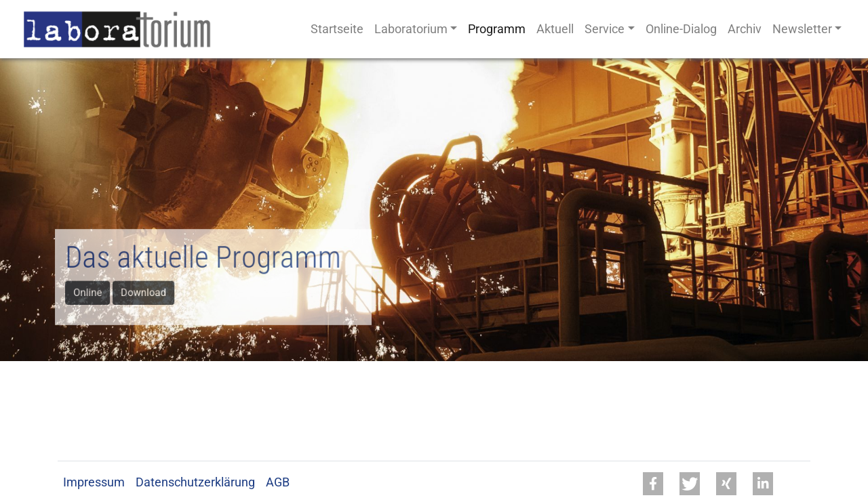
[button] (653, 484)
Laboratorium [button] (411, 29)
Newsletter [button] (802, 29)
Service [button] (605, 29)
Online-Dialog (681, 29)
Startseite (337, 29)
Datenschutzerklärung (195, 482)
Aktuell (555, 29)
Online (92, 292)
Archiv (745, 29)
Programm (497, 29)
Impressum (94, 482)
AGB (278, 482)
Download (146, 292)
